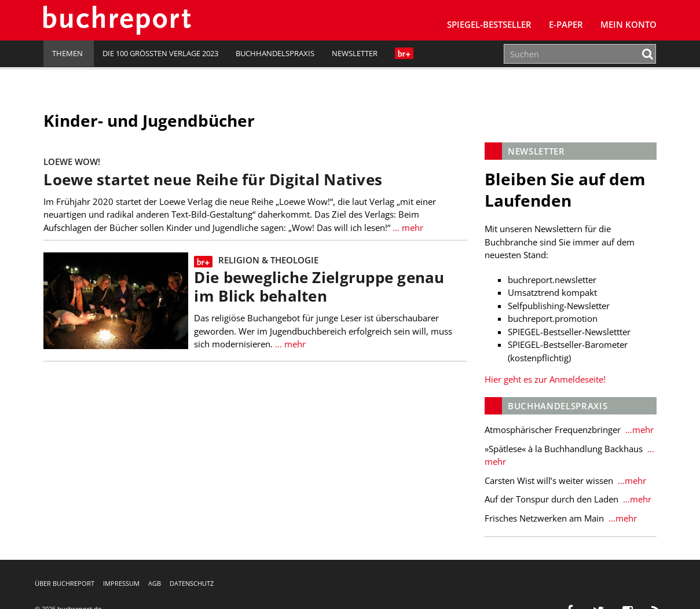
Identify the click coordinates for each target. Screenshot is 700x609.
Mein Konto (628, 24)
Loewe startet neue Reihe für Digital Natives (213, 180)
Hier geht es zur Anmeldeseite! (545, 379)
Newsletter (355, 53)
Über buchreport (65, 583)
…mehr (638, 430)
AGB (155, 583)
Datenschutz (192, 583)
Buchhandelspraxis (275, 53)
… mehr (407, 228)
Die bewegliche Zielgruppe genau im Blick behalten (319, 287)
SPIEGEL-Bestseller (489, 24)
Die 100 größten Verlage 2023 (160, 53)
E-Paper (566, 24)
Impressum (121, 583)
